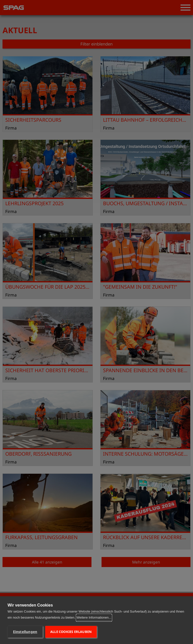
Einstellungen (25, 632)
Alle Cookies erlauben (71, 632)
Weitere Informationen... (94, 617)
